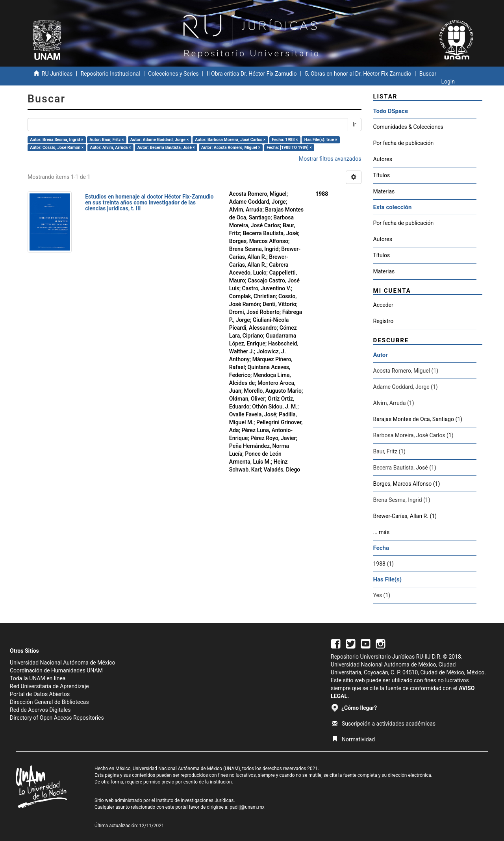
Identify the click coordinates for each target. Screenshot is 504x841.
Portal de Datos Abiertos (40, 694)
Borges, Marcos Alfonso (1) (407, 484)
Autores (383, 159)
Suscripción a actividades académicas (384, 724)
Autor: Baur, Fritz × (107, 140)
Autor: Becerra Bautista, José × (166, 148)
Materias (384, 191)
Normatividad (353, 739)
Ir (355, 124)
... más (382, 532)
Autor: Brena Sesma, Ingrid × (57, 140)
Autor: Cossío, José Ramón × (57, 148)
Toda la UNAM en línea (38, 678)
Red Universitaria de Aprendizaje (49, 686)
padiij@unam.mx (247, 807)
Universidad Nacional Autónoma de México (63, 663)
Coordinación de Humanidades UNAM (56, 670)
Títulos (382, 175)
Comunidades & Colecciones (408, 127)
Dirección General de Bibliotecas (49, 702)
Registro (384, 321)
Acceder (383, 305)
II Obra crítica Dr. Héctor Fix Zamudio (252, 74)
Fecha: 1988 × (285, 140)
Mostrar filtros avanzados (330, 159)
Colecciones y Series (173, 74)
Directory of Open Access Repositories (57, 718)
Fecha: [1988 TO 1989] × (289, 148)
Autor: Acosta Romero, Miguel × (231, 148)
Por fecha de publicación (404, 143)
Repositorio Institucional (110, 74)
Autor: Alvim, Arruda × (110, 148)
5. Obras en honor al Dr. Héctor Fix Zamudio (358, 74)
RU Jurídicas (57, 74)
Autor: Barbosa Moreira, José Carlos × (230, 140)
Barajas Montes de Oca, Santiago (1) (418, 419)
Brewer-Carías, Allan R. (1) (405, 516)
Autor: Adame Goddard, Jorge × (159, 140)
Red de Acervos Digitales (40, 710)
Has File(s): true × (321, 140)
